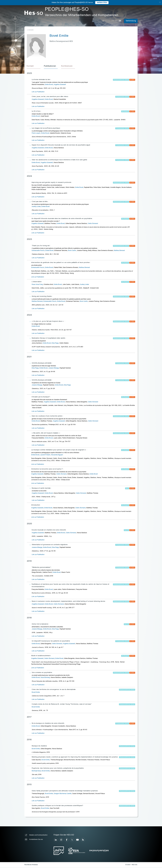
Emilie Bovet (49, 85)
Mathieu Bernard (119, 251)
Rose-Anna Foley (37, 285)
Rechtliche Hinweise (31, 865)
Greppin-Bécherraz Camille (63, 794)
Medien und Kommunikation (36, 836)
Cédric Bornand (93, 224)
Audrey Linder (36, 207)
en (116, 21)
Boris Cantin (72, 251)
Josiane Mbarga (54, 368)
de (120, 21)
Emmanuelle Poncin (38, 251)
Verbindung (131, 21)
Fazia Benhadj (45, 678)
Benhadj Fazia (36, 771)
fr (113, 21)
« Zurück (30, 30)
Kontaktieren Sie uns (34, 840)
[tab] (34, 66)
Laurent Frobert (45, 455)
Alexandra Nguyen (57, 455)
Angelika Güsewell (60, 85)
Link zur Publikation (38, 92)
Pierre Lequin (36, 134)
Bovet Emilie (36, 693)
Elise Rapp (55, 344)
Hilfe (106, 21)
